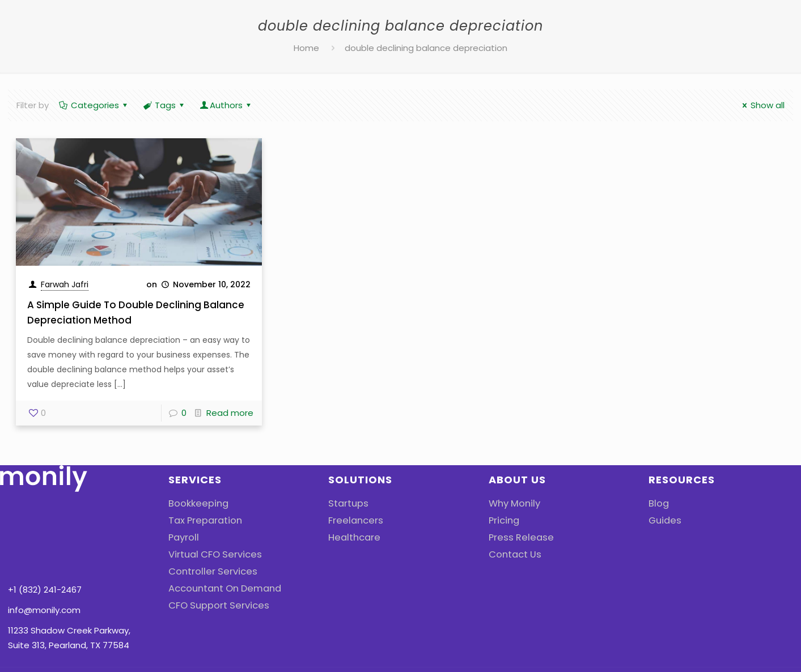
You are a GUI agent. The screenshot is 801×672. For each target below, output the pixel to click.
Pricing (502, 520)
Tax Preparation (202, 520)
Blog (658, 503)
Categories (94, 105)
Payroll (182, 537)
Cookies (649, 647)
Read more (230, 413)
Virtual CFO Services (210, 554)
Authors (226, 105)
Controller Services (208, 571)
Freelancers (353, 520)
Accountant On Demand (220, 588)
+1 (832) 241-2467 (45, 524)
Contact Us (513, 554)
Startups (347, 503)
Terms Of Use (717, 647)
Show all (762, 105)
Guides (663, 520)
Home (306, 48)
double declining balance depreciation (426, 48)
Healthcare (352, 537)
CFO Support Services (214, 605)
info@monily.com (44, 545)
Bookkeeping (195, 503)
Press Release (518, 537)
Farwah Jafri (65, 284)
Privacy (595, 647)
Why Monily (512, 503)
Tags (164, 105)
